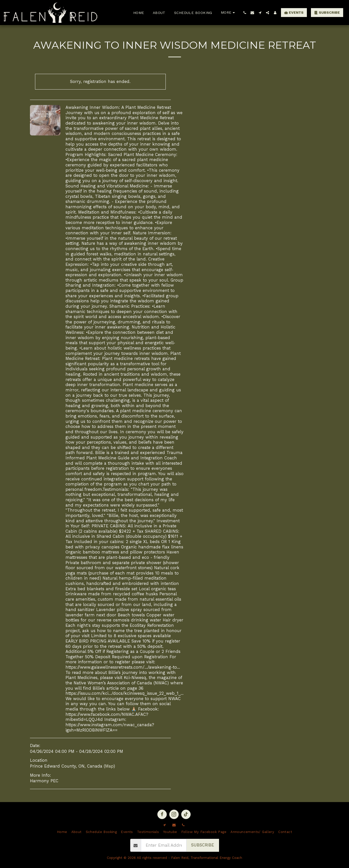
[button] (245, 13)
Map (109, 766)
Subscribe (203, 845)
